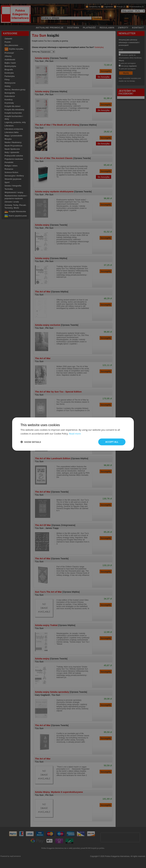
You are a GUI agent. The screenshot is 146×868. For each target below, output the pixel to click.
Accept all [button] (112, 442)
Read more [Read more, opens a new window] (75, 434)
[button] (31, 442)
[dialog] (73, 434)
